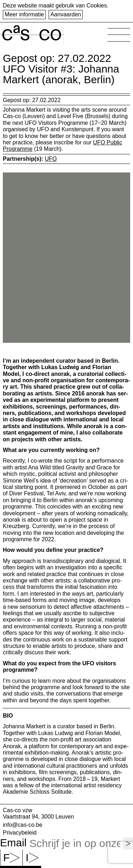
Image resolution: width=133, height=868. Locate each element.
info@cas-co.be (23, 825)
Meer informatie (24, 14)
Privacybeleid (20, 833)
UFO (51, 159)
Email (13, 843)
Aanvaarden (66, 14)
